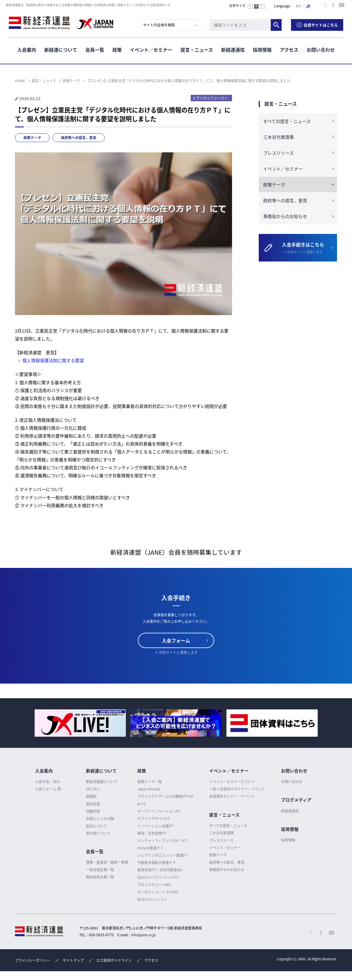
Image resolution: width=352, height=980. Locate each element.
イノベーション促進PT (155, 826)
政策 (117, 50)
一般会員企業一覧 (100, 870)
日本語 (308, 6)
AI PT (142, 804)
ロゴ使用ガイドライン (114, 960)
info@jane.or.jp (143, 935)
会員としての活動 (100, 819)
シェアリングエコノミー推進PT (162, 855)
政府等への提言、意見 (79, 138)
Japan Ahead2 (149, 789)
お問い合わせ (321, 50)
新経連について (61, 50)
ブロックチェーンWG (154, 885)
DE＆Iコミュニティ (152, 899)
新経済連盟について (102, 782)
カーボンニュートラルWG (158, 892)
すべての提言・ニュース (287, 121)
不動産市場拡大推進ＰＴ (157, 863)
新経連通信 (233, 50)
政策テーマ (32, 138)
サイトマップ (73, 960)
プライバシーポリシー (33, 960)
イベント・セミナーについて (232, 782)
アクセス (289, 50)
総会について (97, 826)
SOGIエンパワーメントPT (158, 877)
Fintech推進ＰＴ (150, 848)
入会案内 (27, 50)
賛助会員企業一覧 (100, 877)
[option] (80, 723)
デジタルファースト (212, 98)
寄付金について (98, 833)
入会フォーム (176, 640)
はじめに (93, 789)
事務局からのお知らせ (285, 216)
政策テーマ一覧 (150, 782)
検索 (276, 25)
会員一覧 (95, 50)
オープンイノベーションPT (159, 811)
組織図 (91, 796)
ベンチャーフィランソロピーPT (162, 841)
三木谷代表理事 (279, 137)
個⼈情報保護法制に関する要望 (53, 360)
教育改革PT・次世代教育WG (160, 870)
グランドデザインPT (154, 819)
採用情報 (262, 50)
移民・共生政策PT (152, 833)
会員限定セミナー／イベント (232, 796)
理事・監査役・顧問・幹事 (107, 862)
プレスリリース (278, 153)
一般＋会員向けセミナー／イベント (237, 789)
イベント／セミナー (151, 50)
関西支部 (93, 804)
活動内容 (93, 811)
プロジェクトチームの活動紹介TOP (165, 796)
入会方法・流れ (48, 782)
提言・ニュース (197, 50)
